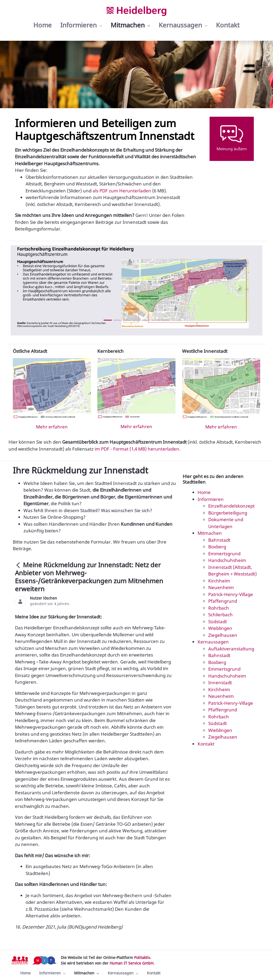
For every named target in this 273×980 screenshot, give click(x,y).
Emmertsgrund (224, 554)
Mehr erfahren (52, 427)
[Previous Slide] (35, 287)
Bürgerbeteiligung (228, 513)
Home (204, 492)
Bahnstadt (219, 540)
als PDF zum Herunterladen (122, 191)
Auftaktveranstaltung (231, 649)
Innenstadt (220, 683)
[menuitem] (43, 25)
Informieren (211, 499)
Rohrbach (219, 608)
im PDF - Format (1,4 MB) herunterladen (137, 449)
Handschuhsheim (227, 560)
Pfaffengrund (223, 601)
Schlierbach (220, 615)
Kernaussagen (213, 642)
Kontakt (206, 744)
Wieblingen (220, 628)
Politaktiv (142, 957)
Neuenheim (221, 587)
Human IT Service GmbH (131, 963)
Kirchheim (219, 581)
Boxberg (217, 547)
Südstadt (218, 621)
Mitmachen (210, 533)
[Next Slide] (238, 287)
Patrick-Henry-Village (231, 594)
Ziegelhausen (223, 635)
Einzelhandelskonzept (231, 506)
